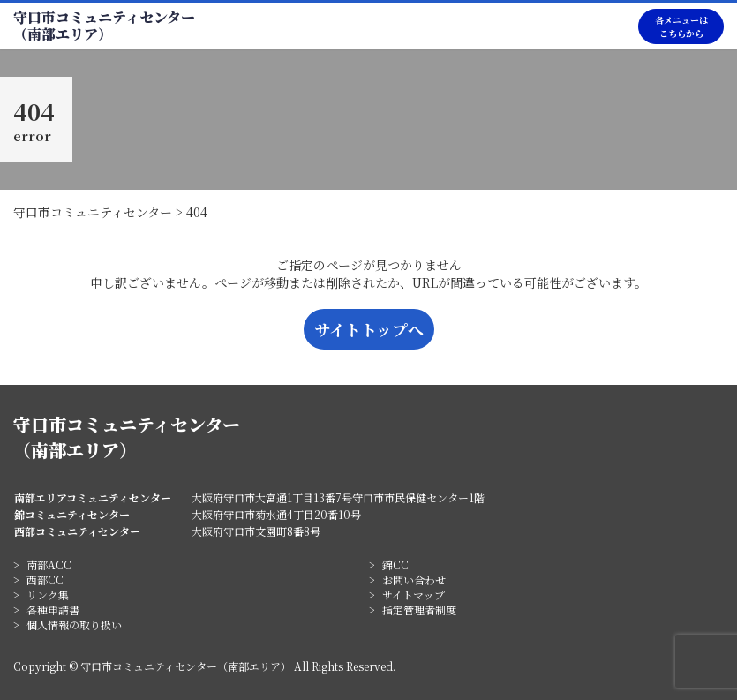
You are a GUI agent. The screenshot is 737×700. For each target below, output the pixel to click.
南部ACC (49, 565)
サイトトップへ (369, 329)
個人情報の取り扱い (74, 625)
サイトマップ (414, 595)
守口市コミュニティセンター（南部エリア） (104, 26)
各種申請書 (53, 610)
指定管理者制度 (419, 610)
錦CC (395, 565)
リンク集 (48, 595)
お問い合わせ (414, 580)
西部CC (45, 580)
